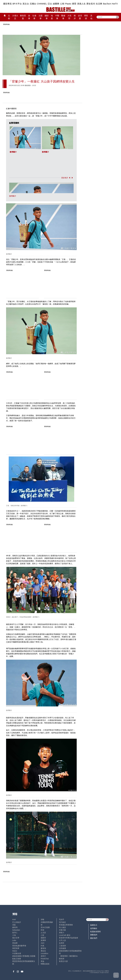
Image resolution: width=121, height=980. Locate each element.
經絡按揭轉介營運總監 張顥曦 (24, 956)
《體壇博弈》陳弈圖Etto (68, 956)
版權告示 (94, 925)
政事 (29, 17)
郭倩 (42, 930)
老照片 (43, 956)
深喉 (42, 919)
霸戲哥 (43, 938)
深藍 (14, 925)
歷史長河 (91, 4)
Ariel (14, 919)
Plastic (68, 4)
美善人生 (81, 4)
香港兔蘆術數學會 (19, 946)
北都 (9, 17)
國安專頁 (7, 4)
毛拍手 (62, 919)
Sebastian (16, 930)
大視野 (69, 17)
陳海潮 (62, 959)
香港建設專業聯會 (66, 925)
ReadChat (45, 959)
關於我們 (94, 938)
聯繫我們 (94, 935)
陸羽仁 (15, 933)
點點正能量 (17, 959)
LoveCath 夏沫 (65, 935)
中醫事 (57, 17)
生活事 (99, 4)
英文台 (26, 4)
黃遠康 (15, 943)
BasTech (107, 4)
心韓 (62, 4)
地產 (52, 17)
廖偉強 (43, 948)
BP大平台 (17, 4)
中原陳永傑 (17, 953)
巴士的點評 (17, 922)
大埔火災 (15, 17)
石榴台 (33, 4)
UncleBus (44, 953)
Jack (43, 943)
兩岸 (75, 17)
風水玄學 (16, 938)
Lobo (14, 940)
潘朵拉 (43, 951)
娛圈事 (56, 4)
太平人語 (62, 940)
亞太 (50, 4)
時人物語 (62, 927)
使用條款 (94, 928)
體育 (74, 4)
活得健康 (62, 948)
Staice (15, 951)
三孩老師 (62, 946)
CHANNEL (42, 4)
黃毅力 (62, 933)
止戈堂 (43, 933)
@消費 (80, 17)
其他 (91, 17)
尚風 (42, 946)
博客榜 (86, 17)
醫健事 (63, 17)
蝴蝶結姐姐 (45, 964)
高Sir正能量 (45, 927)
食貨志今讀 (63, 961)
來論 (42, 961)
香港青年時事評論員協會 (69, 938)
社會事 (34, 17)
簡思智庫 (16, 948)
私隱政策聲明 (95, 932)
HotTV (115, 4)
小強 (14, 935)
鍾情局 (15, 927)
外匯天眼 (62, 930)
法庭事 (41, 17)
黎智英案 (23, 17)
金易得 (62, 943)
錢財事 (47, 17)
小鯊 (42, 935)
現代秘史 (62, 922)
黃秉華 (43, 940)
